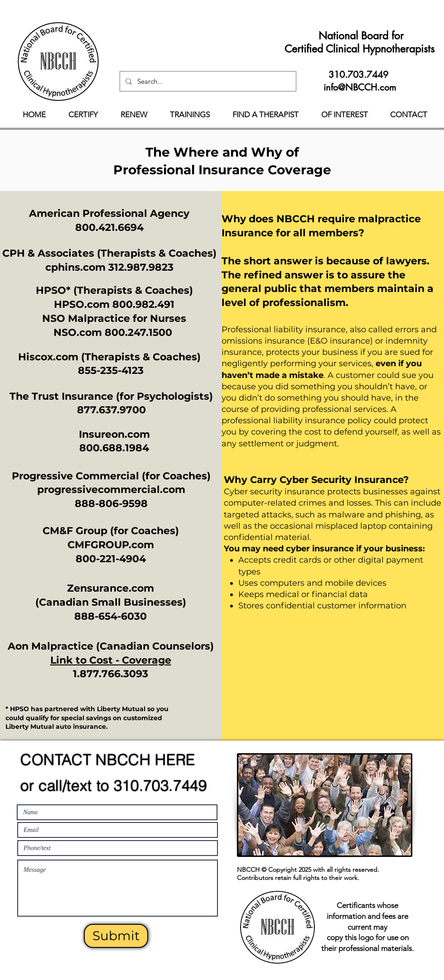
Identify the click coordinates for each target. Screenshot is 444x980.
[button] (83, 115)
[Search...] (207, 81)
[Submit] (116, 936)
